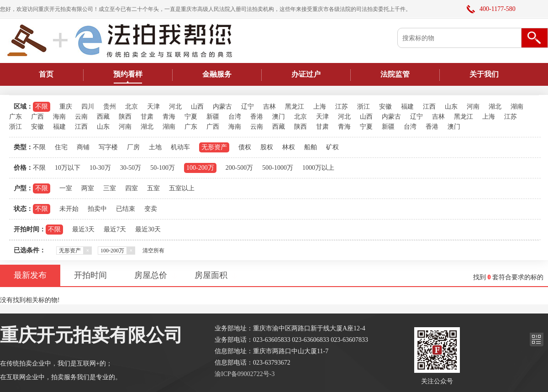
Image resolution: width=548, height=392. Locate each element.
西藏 (103, 117)
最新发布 (30, 275)
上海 (320, 107)
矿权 (332, 147)
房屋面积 (211, 275)
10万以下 (68, 168)
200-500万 (240, 168)
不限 (42, 107)
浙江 (364, 107)
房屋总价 (151, 275)
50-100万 (163, 168)
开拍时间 (90, 275)
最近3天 (83, 229)
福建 (407, 107)
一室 (66, 188)
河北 (175, 107)
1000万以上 (318, 168)
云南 (81, 117)
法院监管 (395, 74)
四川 (88, 107)
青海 (169, 117)
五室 (153, 188)
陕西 (125, 117)
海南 (59, 117)
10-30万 (100, 168)
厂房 (133, 147)
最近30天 (148, 229)
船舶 (311, 147)
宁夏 (191, 117)
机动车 (180, 147)
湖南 (517, 107)
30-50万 (131, 168)
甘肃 (147, 117)
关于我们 (484, 74)
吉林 (269, 107)
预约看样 (128, 74)
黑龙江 (295, 107)
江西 (429, 107)
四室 (132, 188)
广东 (16, 117)
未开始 (69, 209)
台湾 (235, 117)
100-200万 (200, 168)
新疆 (213, 117)
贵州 (110, 107)
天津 (153, 107)
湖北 (495, 107)
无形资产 (214, 147)
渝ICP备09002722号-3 (245, 374)
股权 (267, 147)
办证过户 (306, 74)
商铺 (83, 147)
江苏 (342, 107)
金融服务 (217, 74)
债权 (245, 147)
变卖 (151, 209)
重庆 (66, 107)
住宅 (61, 147)
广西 (37, 117)
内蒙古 (222, 107)
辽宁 (248, 107)
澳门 (279, 117)
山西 (197, 107)
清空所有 (153, 251)
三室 (110, 188)
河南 (473, 107)
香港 (257, 117)
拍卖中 (97, 209)
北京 (132, 107)
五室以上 (182, 188)
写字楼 (108, 147)
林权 (289, 147)
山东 (451, 107)
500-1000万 (278, 168)
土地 (155, 147)
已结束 (126, 209)
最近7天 (115, 229)
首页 (46, 74)
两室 (88, 188)
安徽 (385, 107)
